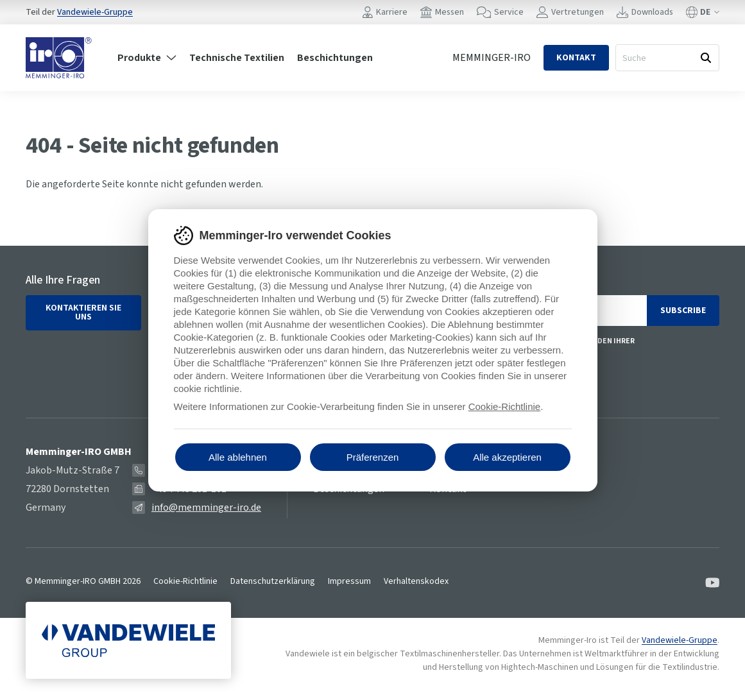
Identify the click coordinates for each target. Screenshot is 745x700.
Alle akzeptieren (507, 457)
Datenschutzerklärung (273, 581)
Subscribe (683, 311)
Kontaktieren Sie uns (83, 312)
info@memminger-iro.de (206, 508)
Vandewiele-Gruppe (95, 12)
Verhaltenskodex (416, 581)
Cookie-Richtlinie (185, 581)
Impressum (349, 581)
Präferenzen (373, 457)
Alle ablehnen (238, 457)
